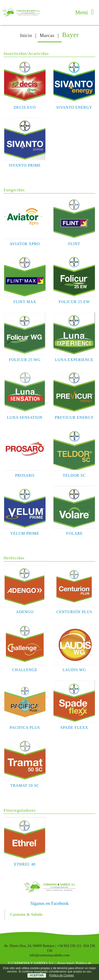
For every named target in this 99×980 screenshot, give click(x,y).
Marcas (47, 35)
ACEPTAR (37, 975)
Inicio (26, 35)
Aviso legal (65, 963)
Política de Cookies (62, 975)
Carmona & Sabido (26, 914)
